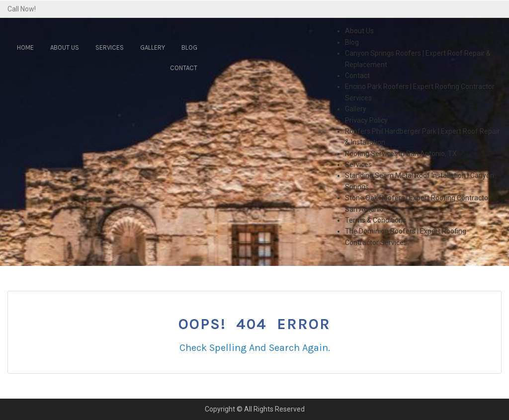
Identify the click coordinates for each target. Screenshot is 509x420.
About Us (65, 47)
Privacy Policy (366, 120)
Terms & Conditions (376, 220)
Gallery (153, 47)
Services (110, 47)
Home (25, 47)
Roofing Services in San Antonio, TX (401, 154)
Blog (189, 47)
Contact (184, 68)
